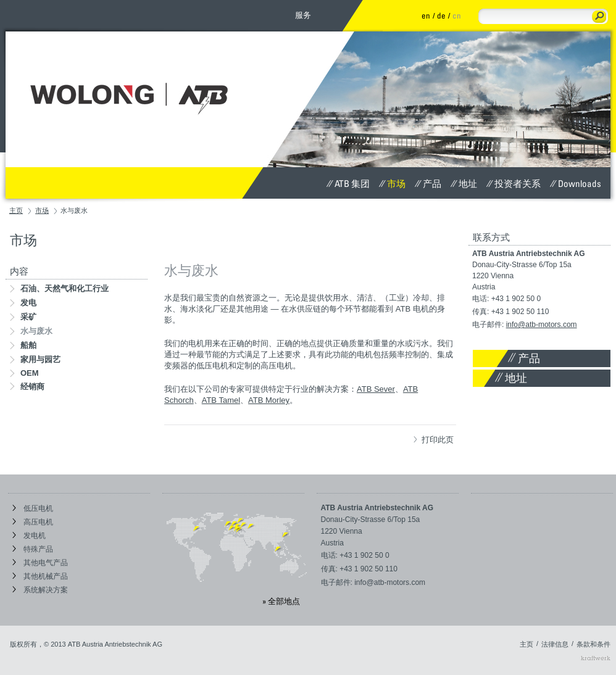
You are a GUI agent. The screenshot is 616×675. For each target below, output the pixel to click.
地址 (464, 183)
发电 (23, 303)
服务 (303, 15)
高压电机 (33, 522)
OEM (24, 373)
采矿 (23, 317)
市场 (392, 183)
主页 (16, 210)
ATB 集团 (348, 183)
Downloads (576, 183)
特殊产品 (33, 549)
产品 (428, 183)
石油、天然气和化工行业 (59, 288)
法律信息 (555, 644)
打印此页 (434, 439)
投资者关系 (514, 183)
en (426, 15)
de (441, 15)
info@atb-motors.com (542, 325)
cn (457, 15)
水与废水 (31, 331)
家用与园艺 (35, 359)
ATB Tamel (221, 400)
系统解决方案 (40, 590)
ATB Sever (376, 389)
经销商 (27, 387)
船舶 (23, 345)
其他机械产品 (40, 576)
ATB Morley (269, 400)
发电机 (29, 536)
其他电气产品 (40, 563)
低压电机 (33, 508)
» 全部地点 (281, 601)
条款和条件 (593, 644)
